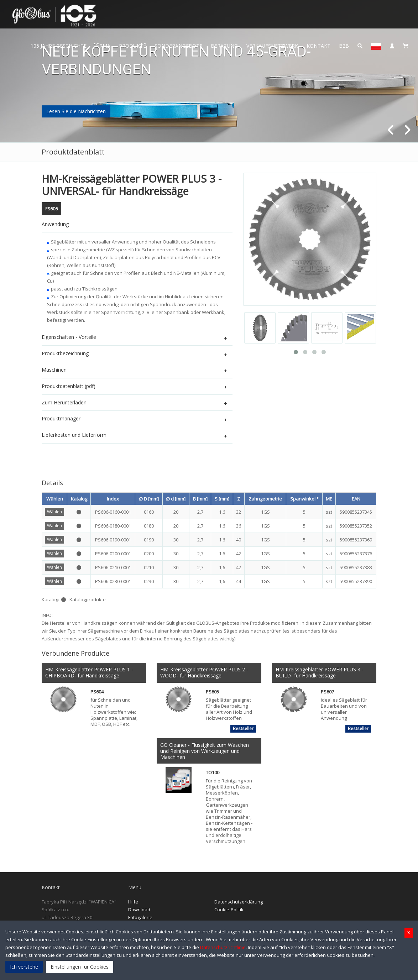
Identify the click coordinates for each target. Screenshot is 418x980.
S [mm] (222, 499)
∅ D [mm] (149, 499)
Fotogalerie (140, 917)
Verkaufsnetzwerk (272, 46)
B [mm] (200, 499)
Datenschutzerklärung (239, 902)
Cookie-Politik (229, 910)
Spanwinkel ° (304, 499)
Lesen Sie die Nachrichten (76, 111)
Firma (103, 46)
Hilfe (133, 902)
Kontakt (318, 46)
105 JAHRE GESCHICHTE (59, 46)
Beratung (224, 46)
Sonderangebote (178, 46)
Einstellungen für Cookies (80, 967)
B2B (344, 46)
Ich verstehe (24, 967)
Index (113, 499)
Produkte (132, 46)
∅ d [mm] (176, 499)
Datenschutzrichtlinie (223, 947)
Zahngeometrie (265, 499)
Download (139, 910)
